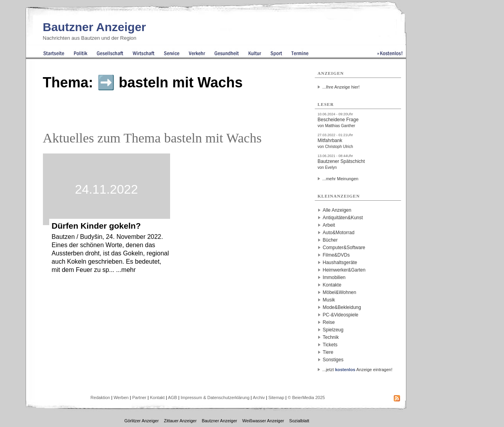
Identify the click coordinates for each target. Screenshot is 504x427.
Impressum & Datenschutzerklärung (215, 397)
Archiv (259, 397)
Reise (329, 322)
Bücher (330, 240)
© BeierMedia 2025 (306, 397)
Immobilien (334, 277)
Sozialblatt (299, 421)
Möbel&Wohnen (340, 292)
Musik (329, 300)
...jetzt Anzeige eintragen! (358, 370)
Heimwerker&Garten (344, 270)
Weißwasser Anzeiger (263, 421)
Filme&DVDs (336, 255)
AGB (172, 397)
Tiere (328, 352)
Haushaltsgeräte (340, 262)
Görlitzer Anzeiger (142, 421)
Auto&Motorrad (339, 233)
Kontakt (157, 397)
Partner (139, 397)
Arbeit (329, 225)
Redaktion (100, 397)
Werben (121, 397)
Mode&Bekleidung (342, 307)
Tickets (330, 345)
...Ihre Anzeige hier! (341, 87)
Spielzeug (333, 330)
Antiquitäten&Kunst (343, 218)
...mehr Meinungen (341, 179)
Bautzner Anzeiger (94, 27)
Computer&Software (344, 248)
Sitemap (276, 397)
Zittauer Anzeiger (180, 421)
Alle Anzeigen (337, 210)
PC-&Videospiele (341, 315)
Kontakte (332, 285)
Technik (331, 337)
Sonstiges (333, 360)
